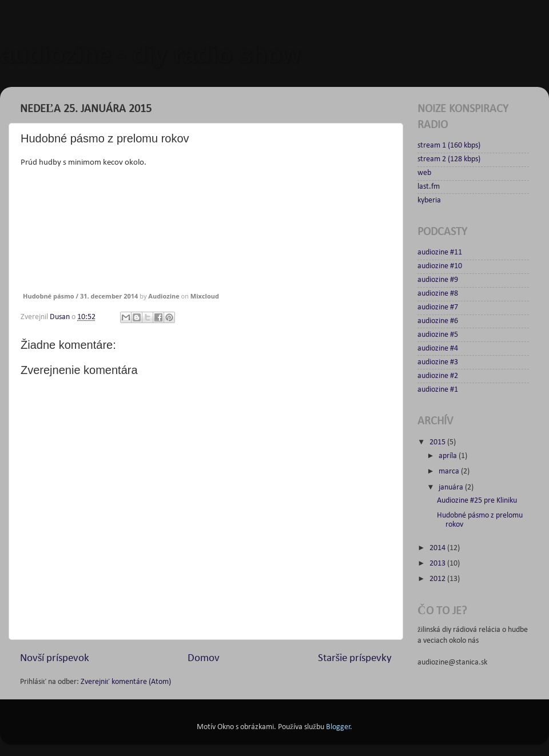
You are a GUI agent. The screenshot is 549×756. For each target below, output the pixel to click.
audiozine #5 (438, 335)
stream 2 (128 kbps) (449, 159)
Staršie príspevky (355, 658)
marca (450, 471)
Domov (204, 658)
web (424, 173)
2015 (438, 442)
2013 (438, 564)
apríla (449, 456)
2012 (438, 579)
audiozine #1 (438, 390)
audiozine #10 (440, 266)
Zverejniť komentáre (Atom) (126, 682)
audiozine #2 (438, 376)
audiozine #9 (438, 280)
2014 (438, 548)
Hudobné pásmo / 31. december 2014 (80, 296)
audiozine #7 (438, 307)
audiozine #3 (438, 362)
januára (452, 488)
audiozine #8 (438, 294)
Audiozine (164, 296)
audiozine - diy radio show (150, 55)
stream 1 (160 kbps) (449, 146)
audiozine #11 (440, 252)
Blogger (338, 727)
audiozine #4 (438, 349)
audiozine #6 (438, 321)
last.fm (429, 187)
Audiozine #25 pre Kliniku (477, 501)
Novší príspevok (55, 658)
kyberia (429, 200)
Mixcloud (205, 296)
